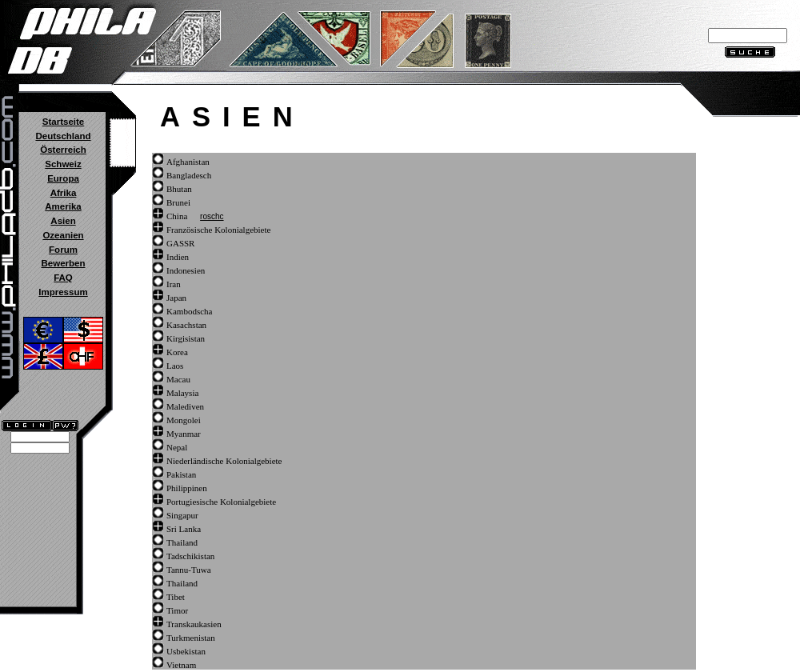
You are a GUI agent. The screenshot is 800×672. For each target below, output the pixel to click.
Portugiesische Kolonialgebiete (221, 502)
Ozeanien (63, 235)
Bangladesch (189, 175)
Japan (176, 298)
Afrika (64, 193)
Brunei (178, 202)
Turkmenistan (191, 638)
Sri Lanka (184, 529)
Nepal (177, 447)
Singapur (182, 515)
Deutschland (63, 136)
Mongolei (184, 420)
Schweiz (63, 164)
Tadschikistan (190, 556)
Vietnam (181, 665)
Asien (63, 221)
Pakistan (181, 474)
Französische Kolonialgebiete (218, 230)
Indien (178, 257)
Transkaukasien (194, 624)
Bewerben (63, 263)
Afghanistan (188, 162)
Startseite (63, 122)
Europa (63, 178)
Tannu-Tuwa (189, 570)
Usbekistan (186, 651)
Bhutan (179, 189)
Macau (178, 379)
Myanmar (184, 434)
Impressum (63, 292)
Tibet (176, 597)
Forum (63, 250)
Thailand (182, 542)
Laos (175, 366)
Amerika (63, 206)
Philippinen (187, 488)
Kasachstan (186, 325)
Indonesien (186, 270)
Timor (177, 610)
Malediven (185, 406)
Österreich (63, 150)
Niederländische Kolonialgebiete (224, 461)
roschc (212, 216)
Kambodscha (189, 311)
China (177, 216)
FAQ (63, 278)
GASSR (180, 243)
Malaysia (182, 393)
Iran (174, 284)
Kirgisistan (186, 338)
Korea (177, 352)
